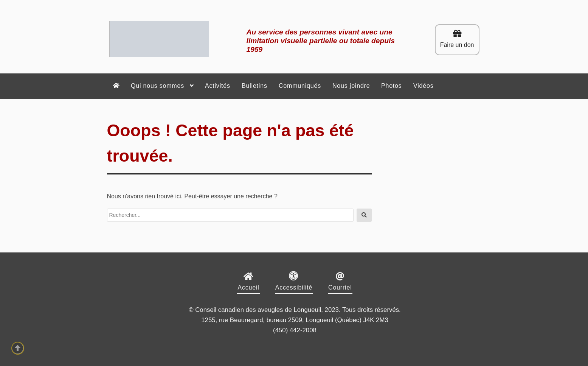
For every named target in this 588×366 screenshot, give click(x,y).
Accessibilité (294, 287)
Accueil (248, 287)
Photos (392, 86)
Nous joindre (351, 86)
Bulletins (254, 86)
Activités (218, 86)
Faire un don (457, 39)
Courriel (340, 287)
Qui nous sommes (157, 86)
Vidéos (423, 86)
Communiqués (300, 86)
